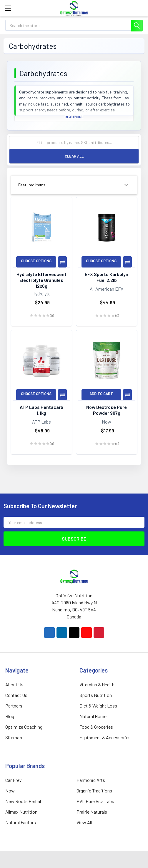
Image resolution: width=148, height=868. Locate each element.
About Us (14, 684)
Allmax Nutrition (21, 812)
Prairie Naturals (92, 812)
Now (10, 791)
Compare (62, 262)
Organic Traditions (94, 791)
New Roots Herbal (23, 801)
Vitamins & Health (97, 684)
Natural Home (93, 716)
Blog (10, 716)
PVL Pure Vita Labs (95, 801)
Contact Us (16, 695)
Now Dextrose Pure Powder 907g (107, 410)
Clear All (74, 156)
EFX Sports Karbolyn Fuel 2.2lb (107, 277)
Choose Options (36, 261)
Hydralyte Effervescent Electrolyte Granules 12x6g (41, 280)
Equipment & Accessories (105, 737)
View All (84, 822)
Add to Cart (101, 394)
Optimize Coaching (24, 727)
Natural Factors (21, 822)
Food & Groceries (96, 727)
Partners (14, 706)
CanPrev (14, 780)
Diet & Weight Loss (98, 706)
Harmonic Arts (91, 780)
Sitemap (14, 737)
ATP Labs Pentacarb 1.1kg (41, 410)
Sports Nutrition (96, 695)
